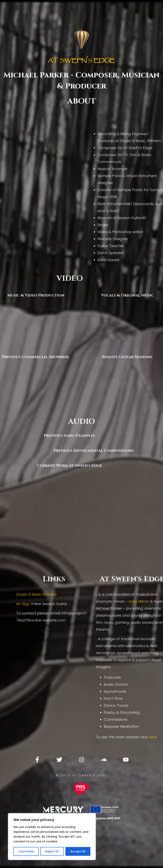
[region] (52, 837)
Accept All (78, 851)
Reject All (52, 851)
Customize (26, 851)
